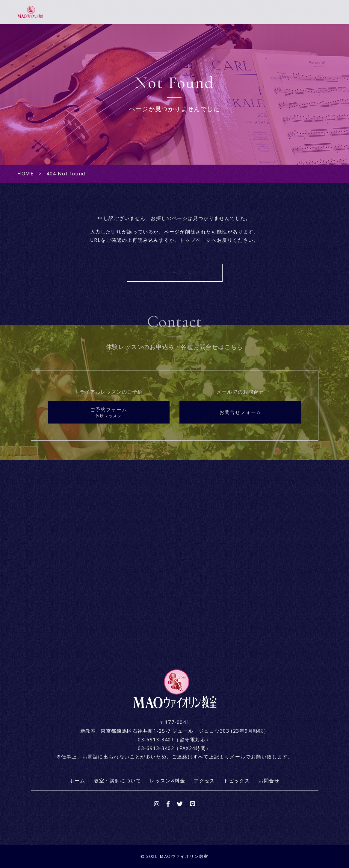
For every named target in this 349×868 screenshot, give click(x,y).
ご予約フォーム (109, 413)
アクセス (204, 781)
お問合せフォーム (240, 412)
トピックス (237, 781)
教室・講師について (117, 781)
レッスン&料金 (167, 781)
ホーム (77, 781)
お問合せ (269, 781)
